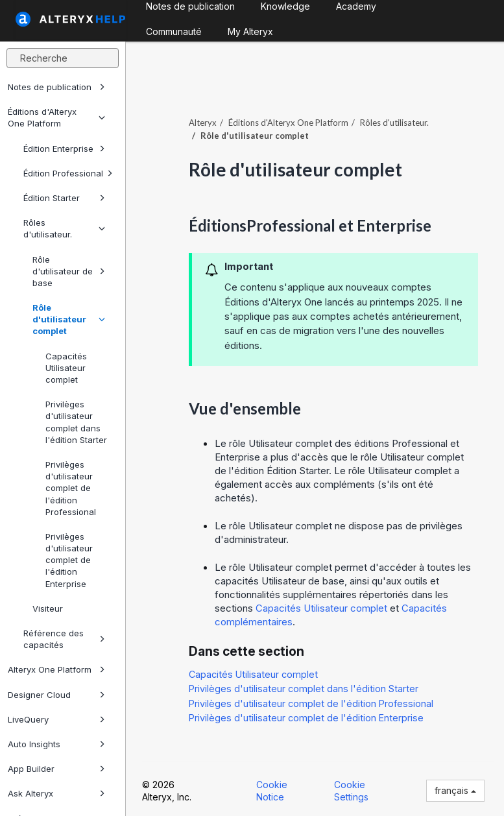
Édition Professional (68, 173)
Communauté (174, 31)
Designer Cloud (56, 695)
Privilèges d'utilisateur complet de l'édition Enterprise (69, 560)
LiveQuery (56, 719)
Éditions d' (288, 123)
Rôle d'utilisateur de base (69, 271)
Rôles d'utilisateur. (64, 228)
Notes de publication (56, 87)
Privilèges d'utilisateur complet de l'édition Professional (71, 488)
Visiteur (48, 608)
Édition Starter (64, 198)
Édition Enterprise (64, 149)
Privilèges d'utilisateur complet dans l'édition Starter (76, 422)
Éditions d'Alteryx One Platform (56, 117)
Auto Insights (56, 744)
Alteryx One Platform (56, 669)
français (455, 790)
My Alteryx (250, 31)
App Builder (56, 769)
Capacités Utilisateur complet (66, 368)
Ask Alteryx (56, 793)
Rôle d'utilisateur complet (69, 319)
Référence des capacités (64, 639)
